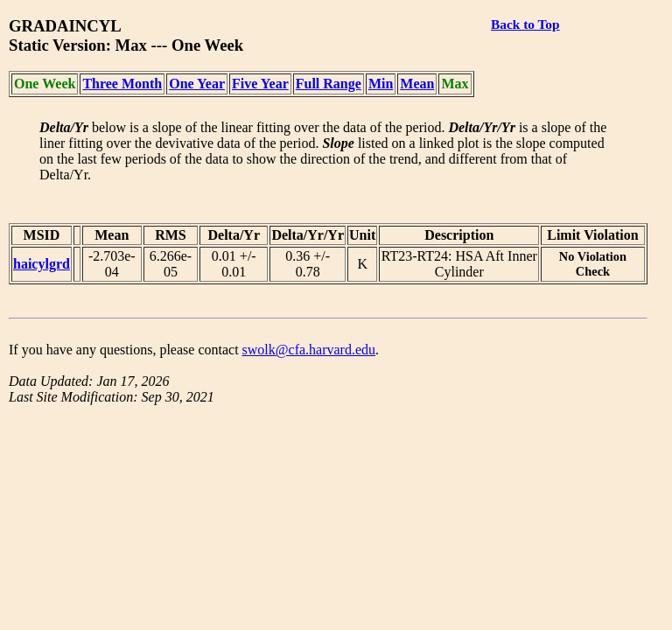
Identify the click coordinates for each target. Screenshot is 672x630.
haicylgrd (42, 264)
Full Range (329, 84)
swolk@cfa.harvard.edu (309, 350)
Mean (417, 84)
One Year (197, 84)
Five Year (260, 84)
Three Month (122, 84)
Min (381, 84)
